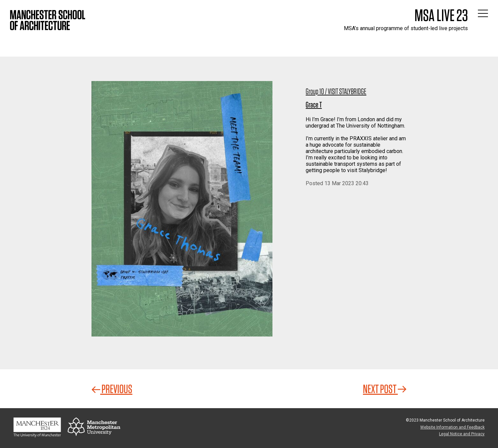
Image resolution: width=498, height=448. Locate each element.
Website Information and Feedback (452, 427)
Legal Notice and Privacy (462, 434)
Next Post (385, 389)
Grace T (314, 105)
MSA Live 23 (441, 15)
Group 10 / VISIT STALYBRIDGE (336, 91)
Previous (112, 389)
